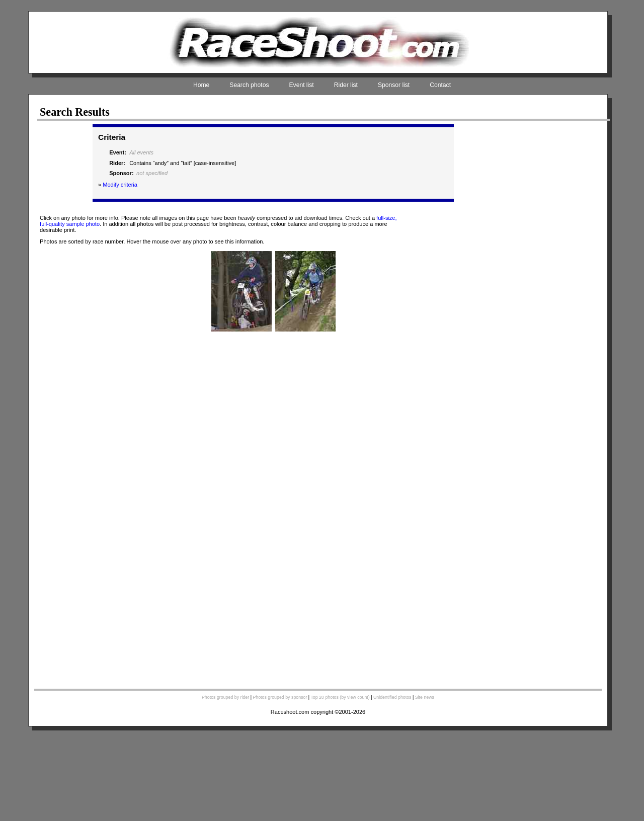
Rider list (346, 85)
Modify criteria (120, 185)
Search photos (249, 85)
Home (201, 85)
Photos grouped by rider (225, 697)
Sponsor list (394, 85)
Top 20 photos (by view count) (340, 697)
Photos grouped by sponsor (280, 697)
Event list (302, 85)
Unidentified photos (392, 697)
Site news (425, 697)
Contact (440, 85)
